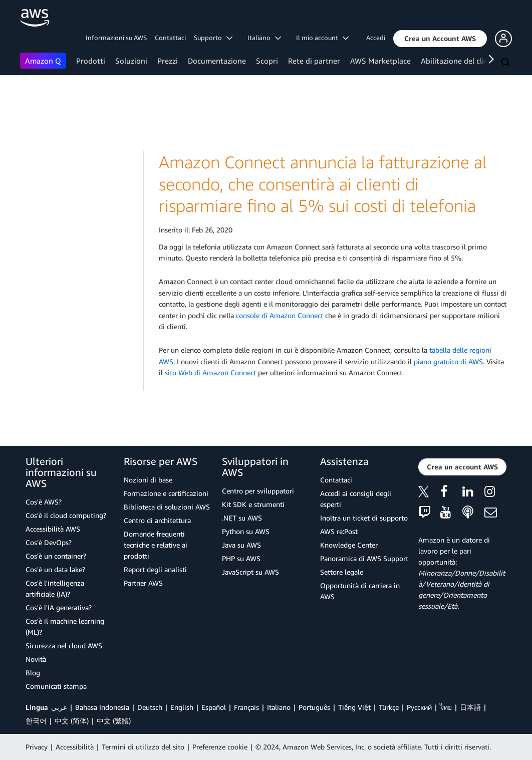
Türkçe (389, 707)
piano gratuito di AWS (448, 361)
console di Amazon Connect (280, 315)
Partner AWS (143, 583)
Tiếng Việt (354, 707)
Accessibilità (75, 747)
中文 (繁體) (114, 721)
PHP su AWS (241, 558)
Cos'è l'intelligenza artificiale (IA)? (55, 588)
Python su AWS (246, 531)
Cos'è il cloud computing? (66, 515)
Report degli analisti (155, 569)
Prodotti (91, 61)
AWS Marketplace (380, 61)
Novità (36, 659)
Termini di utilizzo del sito (143, 747)
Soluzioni (131, 61)
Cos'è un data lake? (55, 569)
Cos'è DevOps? (49, 542)
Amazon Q (43, 61)
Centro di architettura (157, 520)
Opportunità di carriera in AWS (360, 591)
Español (214, 707)
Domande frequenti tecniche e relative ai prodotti (156, 545)
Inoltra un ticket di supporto (364, 518)
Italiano (279, 707)
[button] (440, 39)
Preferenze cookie (220, 747)
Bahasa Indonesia (102, 707)
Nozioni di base (148, 480)
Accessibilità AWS (53, 529)
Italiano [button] (264, 38)
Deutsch (150, 707)
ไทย (446, 707)
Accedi (376, 38)
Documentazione (217, 61)
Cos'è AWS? (44, 502)
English (182, 707)
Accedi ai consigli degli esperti (356, 499)
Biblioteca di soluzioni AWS (167, 507)
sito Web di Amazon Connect (210, 372)
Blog (33, 673)
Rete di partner (314, 61)
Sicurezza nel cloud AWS (64, 646)
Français (246, 707)
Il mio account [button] (322, 38)
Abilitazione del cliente (460, 61)
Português (314, 707)
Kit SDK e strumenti (253, 504)
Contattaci (170, 38)
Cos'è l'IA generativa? (59, 607)
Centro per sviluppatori (258, 491)
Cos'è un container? (56, 556)
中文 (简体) (72, 721)
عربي (59, 707)
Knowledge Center (349, 545)
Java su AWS (241, 545)
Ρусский (419, 707)
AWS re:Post (339, 531)
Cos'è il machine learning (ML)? (65, 626)
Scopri (267, 61)
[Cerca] (506, 63)
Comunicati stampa (56, 686)
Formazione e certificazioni (166, 493)
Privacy (37, 747)
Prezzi (168, 61)
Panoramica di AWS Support (364, 558)
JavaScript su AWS (250, 572)
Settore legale (342, 572)
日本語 (470, 707)
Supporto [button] (213, 38)
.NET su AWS (242, 518)
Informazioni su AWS (116, 38)
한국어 (36, 721)
